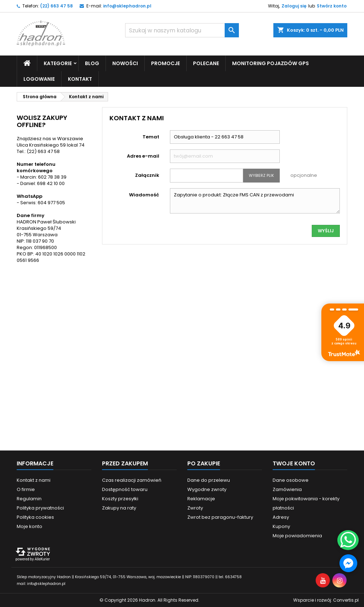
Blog (92, 63)
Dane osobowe (291, 480)
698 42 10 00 (51, 183)
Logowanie (39, 79)
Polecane (206, 63)
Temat (151, 137)
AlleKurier (42, 559)
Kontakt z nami (34, 480)
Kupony (281, 526)
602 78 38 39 (52, 177)
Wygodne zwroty (207, 489)
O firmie (26, 489)
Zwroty (195, 508)
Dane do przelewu (209, 480)
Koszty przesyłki (120, 499)
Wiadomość (144, 195)
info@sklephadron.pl (127, 6)
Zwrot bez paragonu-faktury (220, 517)
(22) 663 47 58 (57, 6)
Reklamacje (201, 499)
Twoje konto (294, 463)
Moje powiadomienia (297, 536)
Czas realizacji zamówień (132, 480)
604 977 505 (51, 203)
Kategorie (58, 63)
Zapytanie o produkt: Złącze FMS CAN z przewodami (255, 201)
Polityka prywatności (40, 508)
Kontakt (80, 79)
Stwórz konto (332, 6)
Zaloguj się (294, 6)
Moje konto (30, 526)
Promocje (165, 63)
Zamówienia (287, 489)
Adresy (281, 517)
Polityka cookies (35, 517)
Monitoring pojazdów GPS (271, 63)
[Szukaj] (182, 30)
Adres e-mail (143, 156)
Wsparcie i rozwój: (326, 600)
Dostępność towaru (125, 489)
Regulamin (29, 499)
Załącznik (147, 175)
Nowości (125, 63)
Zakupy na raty (119, 508)
